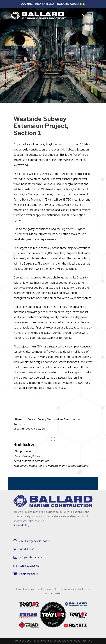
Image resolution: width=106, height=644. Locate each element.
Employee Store (26, 574)
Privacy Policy (21, 526)
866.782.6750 (27, 549)
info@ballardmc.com (31, 558)
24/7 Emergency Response (34, 541)
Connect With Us (26, 566)
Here (81, 4)
